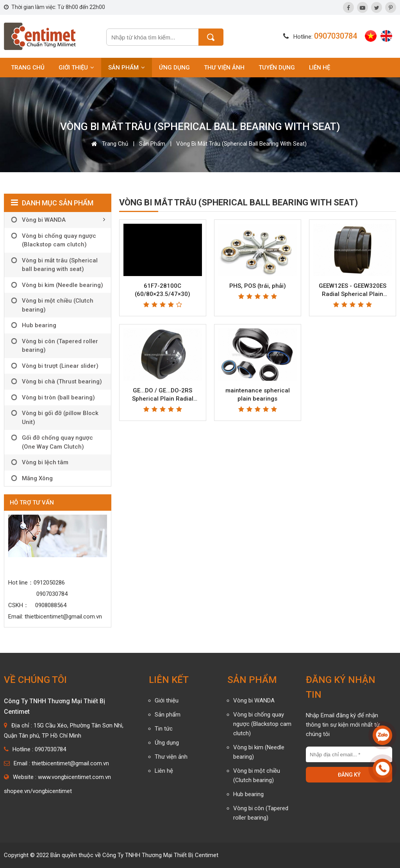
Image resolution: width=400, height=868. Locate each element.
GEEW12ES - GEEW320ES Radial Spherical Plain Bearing (353, 294)
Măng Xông (37, 478)
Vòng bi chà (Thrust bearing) (62, 381)
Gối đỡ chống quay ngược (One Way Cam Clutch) (57, 442)
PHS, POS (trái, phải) (258, 286)
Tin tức (164, 729)
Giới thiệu (76, 68)
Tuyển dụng (277, 68)
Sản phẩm (127, 68)
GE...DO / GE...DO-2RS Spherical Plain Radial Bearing (163, 399)
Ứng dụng (174, 68)
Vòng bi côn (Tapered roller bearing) (60, 346)
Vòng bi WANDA (44, 220)
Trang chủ (28, 68)
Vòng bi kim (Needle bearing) (62, 285)
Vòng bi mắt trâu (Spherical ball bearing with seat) (241, 144)
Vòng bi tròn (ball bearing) (58, 397)
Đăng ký (349, 775)
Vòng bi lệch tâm (45, 462)
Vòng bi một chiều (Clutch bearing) (58, 305)
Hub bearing (39, 325)
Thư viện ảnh (224, 68)
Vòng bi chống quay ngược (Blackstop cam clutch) (59, 240)
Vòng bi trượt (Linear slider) (60, 366)
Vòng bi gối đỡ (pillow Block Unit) (60, 418)
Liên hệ (320, 68)
